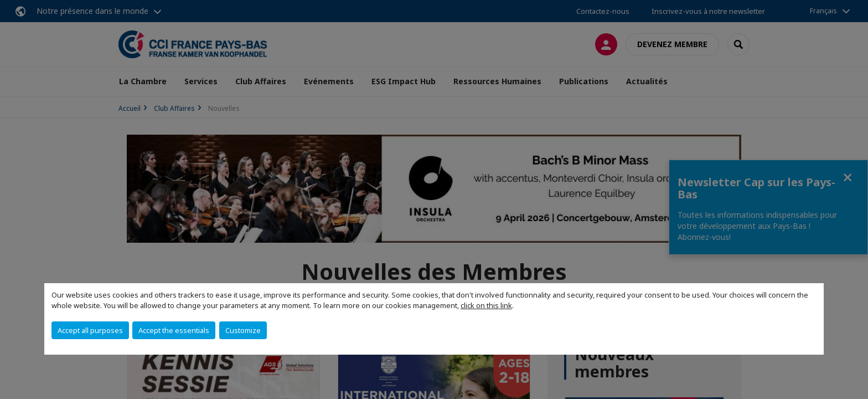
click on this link (486, 305)
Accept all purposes (90, 330)
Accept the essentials (174, 330)
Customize (243, 330)
